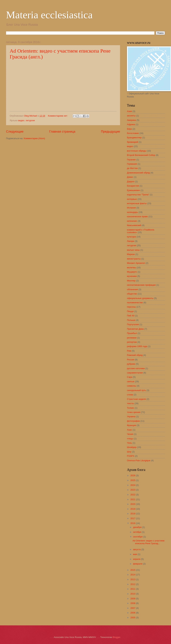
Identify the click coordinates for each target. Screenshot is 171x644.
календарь (132, 212)
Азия (129, 111)
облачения (132, 289)
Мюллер (131, 281)
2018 (133, 514)
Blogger (116, 637)
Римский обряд (135, 355)
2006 (133, 613)
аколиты (131, 116)
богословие (133, 133)
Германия (132, 164)
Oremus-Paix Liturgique (139, 460)
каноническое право (137, 216)
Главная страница (62, 132)
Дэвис (130, 177)
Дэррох (131, 181)
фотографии (133, 421)
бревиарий (132, 142)
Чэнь (129, 443)
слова (130, 395)
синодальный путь (136, 390)
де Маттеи (132, 168)
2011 (133, 589)
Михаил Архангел (136, 263)
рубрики (131, 364)
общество (132, 294)
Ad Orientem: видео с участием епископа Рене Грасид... (148, 542)
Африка (131, 124)
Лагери (131, 241)
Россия (131, 360)
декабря (138, 527)
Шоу (129, 452)
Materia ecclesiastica (49, 15)
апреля (137, 559)
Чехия (130, 434)
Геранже (131, 160)
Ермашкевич (134, 190)
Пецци (130, 311)
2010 (133, 594)
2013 (133, 579)
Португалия (133, 324)
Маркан (131, 254)
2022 (133, 495)
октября (137, 532)
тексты (130, 403)
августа (137, 549)
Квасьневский (134, 225)
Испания (131, 208)
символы (132, 386)
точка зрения (134, 412)
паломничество (135, 303)
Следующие (15, 132)
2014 (133, 575)
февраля (138, 564)
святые (131, 381)
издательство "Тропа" (138, 195)
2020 (133, 504)
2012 (133, 584)
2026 (133, 475)
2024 (133, 485)
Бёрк (129, 129)
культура (131, 237)
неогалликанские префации (141, 285)
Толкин (130, 408)
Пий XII (131, 316)
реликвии (132, 338)
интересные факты (137, 203)
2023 (133, 490)
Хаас (129, 430)
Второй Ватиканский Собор (141, 155)
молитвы (131, 268)
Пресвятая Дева (135, 329)
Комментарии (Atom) (34, 138)
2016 (133, 523)
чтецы (130, 439)
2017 (133, 518)
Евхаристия (133, 186)
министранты (134, 259)
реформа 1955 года (137, 346)
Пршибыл (132, 333)
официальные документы (140, 298)
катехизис (132, 221)
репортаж (132, 342)
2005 (133, 618)
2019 (133, 509)
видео (21, 120)
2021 (133, 499)
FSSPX (131, 456)
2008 (133, 603)
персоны (131, 307)
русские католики (136, 368)
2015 (133, 570)
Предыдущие (111, 132)
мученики (132, 276)
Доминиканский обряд (138, 173)
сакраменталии (135, 373)
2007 (133, 608)
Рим (129, 351)
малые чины (133, 250)
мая (135, 554)
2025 (133, 480)
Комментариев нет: (58, 116)
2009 (133, 599)
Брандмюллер (134, 138)
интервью (132, 199)
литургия (30, 120)
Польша (131, 320)
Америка (131, 120)
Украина (131, 416)
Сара (130, 377)
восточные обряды (137, 151)
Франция (132, 425)
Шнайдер (132, 447)
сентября (138, 537)
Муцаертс (132, 272)
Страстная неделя (136, 399)
